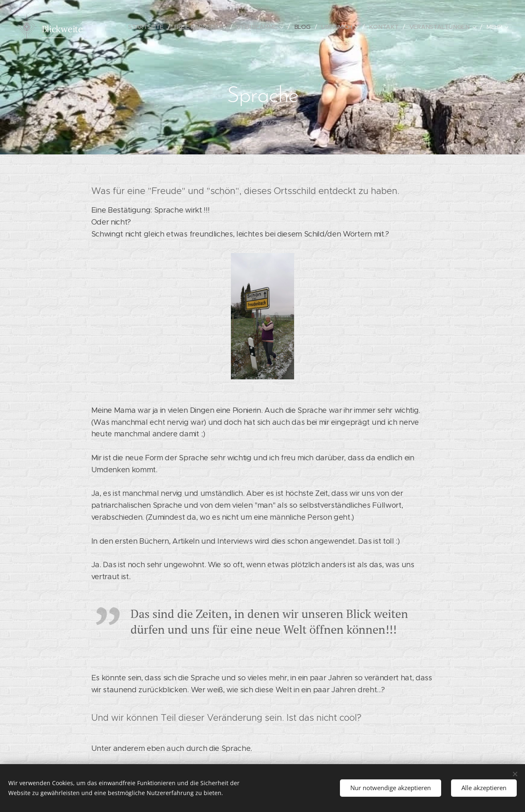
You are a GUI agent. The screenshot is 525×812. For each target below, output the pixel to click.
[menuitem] (153, 27)
